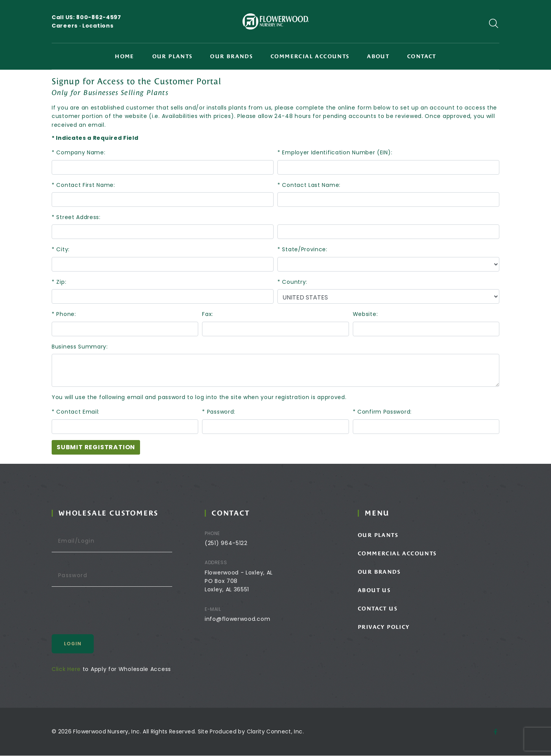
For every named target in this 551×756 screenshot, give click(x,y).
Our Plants (172, 56)
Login (87, 644)
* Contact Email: (76, 412)
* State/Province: (302, 249)
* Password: (219, 412)
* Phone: (64, 314)
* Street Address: (76, 217)
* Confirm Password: (382, 412)
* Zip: (59, 282)
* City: (61, 249)
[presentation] (124, 614)
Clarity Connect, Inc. (275, 732)
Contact (422, 56)
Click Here (81, 669)
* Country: (292, 282)
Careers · (67, 26)
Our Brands (231, 56)
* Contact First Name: (83, 185)
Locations (98, 26)
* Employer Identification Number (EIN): (335, 152)
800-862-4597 (99, 17)
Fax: (208, 314)
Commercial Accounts (310, 56)
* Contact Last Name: (309, 185)
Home (125, 56)
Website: (365, 314)
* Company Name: (79, 152)
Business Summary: (80, 347)
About (378, 56)
